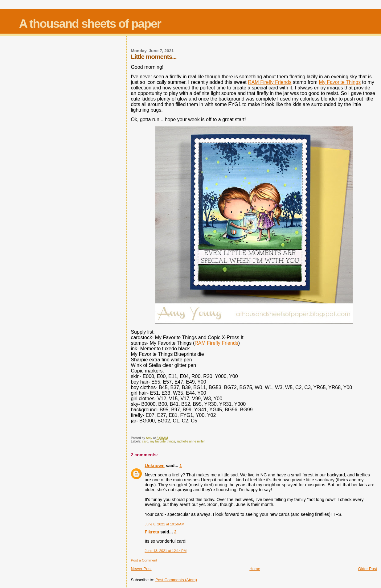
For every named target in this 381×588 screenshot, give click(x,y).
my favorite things (163, 441)
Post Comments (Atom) (176, 580)
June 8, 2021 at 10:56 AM (164, 524)
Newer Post (141, 569)
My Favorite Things (340, 82)
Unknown (154, 466)
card (145, 441)
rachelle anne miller (191, 441)
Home (255, 569)
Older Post (368, 569)
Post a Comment (144, 560)
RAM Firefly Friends (270, 82)
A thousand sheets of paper (90, 24)
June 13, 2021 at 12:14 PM (166, 551)
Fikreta (152, 532)
